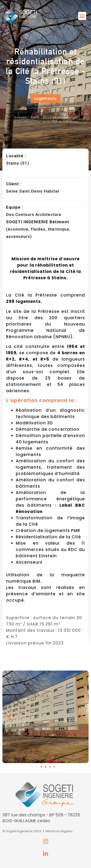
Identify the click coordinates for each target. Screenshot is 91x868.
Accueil (20, 117)
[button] (82, 16)
